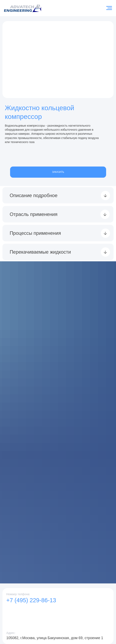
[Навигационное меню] (109, 8)
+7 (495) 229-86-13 (31, 600)
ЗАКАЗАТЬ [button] (58, 172)
